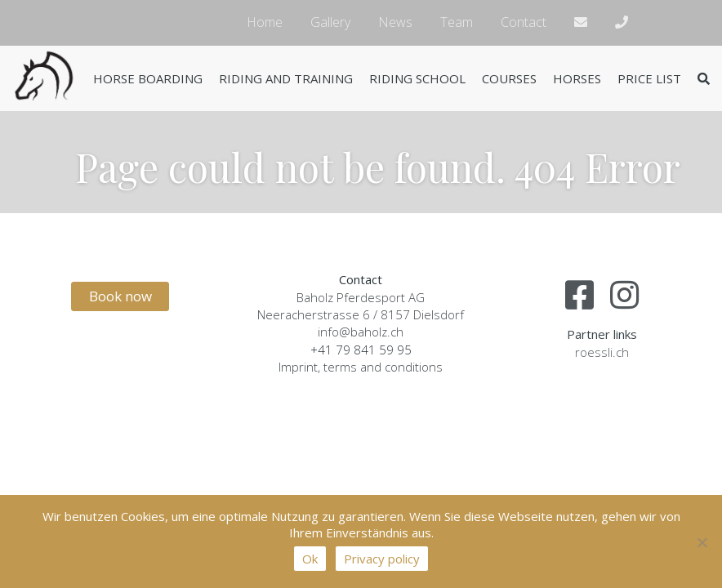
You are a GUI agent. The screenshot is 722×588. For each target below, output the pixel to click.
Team (457, 22)
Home (265, 22)
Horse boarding (148, 78)
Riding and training (286, 78)
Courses (509, 78)
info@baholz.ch (361, 332)
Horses (577, 78)
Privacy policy (382, 559)
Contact (524, 22)
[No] (702, 542)
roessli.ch (602, 352)
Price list (649, 78)
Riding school (417, 78)
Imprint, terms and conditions (361, 367)
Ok (310, 559)
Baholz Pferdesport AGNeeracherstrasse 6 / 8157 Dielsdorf (361, 306)
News (395, 22)
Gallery (330, 22)
